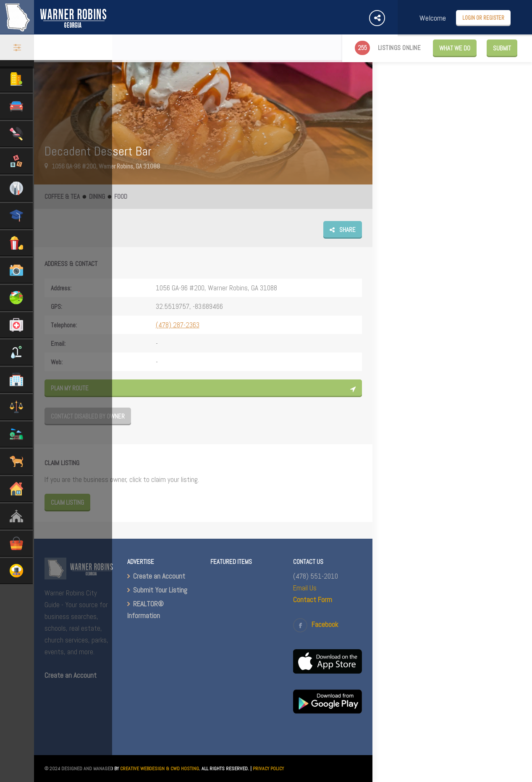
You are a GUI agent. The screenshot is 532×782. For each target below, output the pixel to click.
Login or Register (483, 18)
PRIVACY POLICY (268, 769)
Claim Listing (67, 502)
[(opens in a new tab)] (328, 671)
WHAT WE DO (455, 48)
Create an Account (159, 576)
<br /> (245, 684)
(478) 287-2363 (178, 325)
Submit (502, 48)
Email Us (305, 588)
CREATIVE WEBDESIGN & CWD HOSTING (160, 769)
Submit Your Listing (160, 590)
